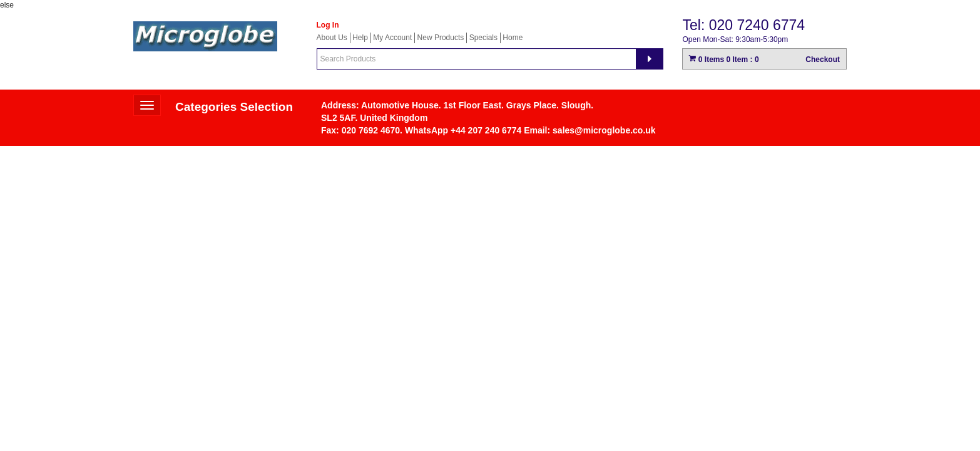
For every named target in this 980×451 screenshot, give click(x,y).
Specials (483, 38)
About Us (332, 38)
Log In (328, 25)
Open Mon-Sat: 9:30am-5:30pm (735, 39)
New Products (441, 38)
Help (360, 38)
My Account (392, 38)
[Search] (650, 59)
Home (513, 38)
